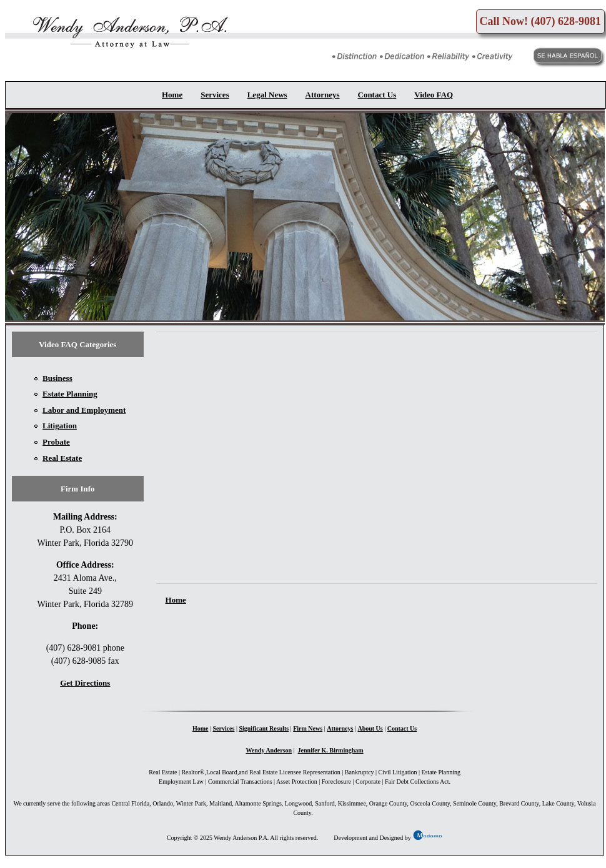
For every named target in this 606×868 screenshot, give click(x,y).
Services (215, 95)
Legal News (267, 95)
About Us (370, 728)
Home (172, 95)
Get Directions (85, 683)
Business (57, 378)
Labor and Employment (84, 410)
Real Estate (62, 458)
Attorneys (323, 95)
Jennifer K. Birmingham (331, 750)
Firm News (308, 728)
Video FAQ (434, 95)
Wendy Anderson (269, 750)
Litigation (60, 426)
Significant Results (264, 728)
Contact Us (377, 95)
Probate (56, 442)
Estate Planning (70, 394)
